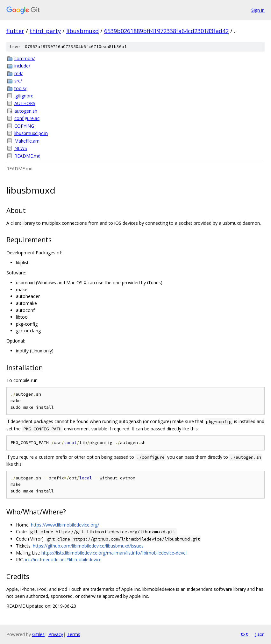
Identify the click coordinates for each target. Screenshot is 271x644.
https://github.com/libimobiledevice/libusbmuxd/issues (88, 546)
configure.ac (27, 118)
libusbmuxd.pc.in (31, 133)
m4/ (18, 73)
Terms (74, 634)
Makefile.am (27, 141)
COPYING (24, 126)
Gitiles (38, 634)
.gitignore (24, 96)
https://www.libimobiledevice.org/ (65, 525)
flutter (15, 31)
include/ (22, 66)
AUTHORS (25, 103)
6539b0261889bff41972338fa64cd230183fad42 (166, 31)
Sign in (258, 10)
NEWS (21, 148)
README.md (27, 156)
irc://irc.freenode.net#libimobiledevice (63, 559)
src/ (18, 81)
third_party (45, 31)
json (260, 634)
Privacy (56, 634)
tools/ (20, 88)
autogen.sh (26, 111)
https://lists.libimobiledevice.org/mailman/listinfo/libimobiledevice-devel (114, 553)
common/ (25, 58)
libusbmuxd (82, 31)
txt (244, 634)
